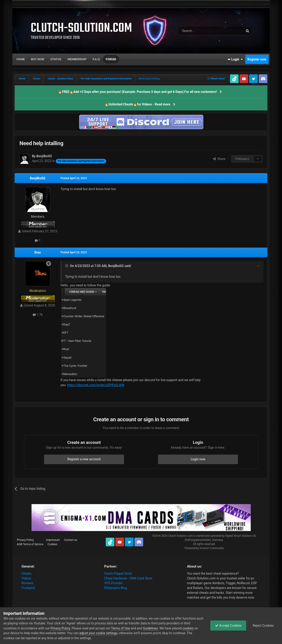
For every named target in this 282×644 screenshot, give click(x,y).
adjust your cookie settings (98, 633)
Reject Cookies (263, 626)
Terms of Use (120, 628)
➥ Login (235, 59)
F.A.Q (96, 59)
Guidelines (150, 628)
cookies (188, 628)
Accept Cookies (228, 626)
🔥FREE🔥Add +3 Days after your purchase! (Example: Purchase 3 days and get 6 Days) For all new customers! (137, 92)
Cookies (52, 544)
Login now (198, 459)
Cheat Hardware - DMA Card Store (128, 578)
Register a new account (84, 459)
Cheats (26, 573)
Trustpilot (28, 588)
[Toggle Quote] (67, 266)
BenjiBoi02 (38, 178)
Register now (257, 59)
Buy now (38, 59)
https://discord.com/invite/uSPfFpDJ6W (96, 385)
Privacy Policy (25, 540)
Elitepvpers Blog (116, 588)
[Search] (200, 31)
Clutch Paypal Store (118, 573)
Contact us (71, 540)
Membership (77, 59)
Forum (111, 59)
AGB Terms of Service (30, 544)
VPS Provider (113, 583)
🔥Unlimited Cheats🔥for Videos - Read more (137, 104)
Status (56, 59)
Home (21, 59)
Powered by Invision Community (204, 548)
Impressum (53, 540)
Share (219, 159)
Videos (26, 578)
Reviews (27, 583)
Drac (38, 252)
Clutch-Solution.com (180, 536)
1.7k (38, 315)
